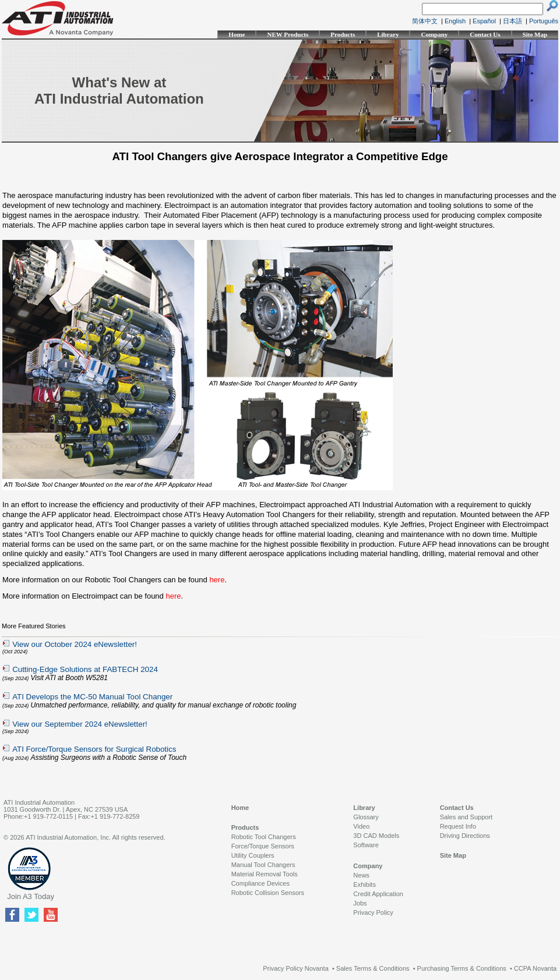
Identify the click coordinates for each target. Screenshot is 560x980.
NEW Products (288, 34)
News (361, 875)
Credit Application (378, 894)
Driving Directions (465, 836)
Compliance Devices (260, 883)
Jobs (360, 903)
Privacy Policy (373, 912)
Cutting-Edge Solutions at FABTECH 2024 (85, 669)
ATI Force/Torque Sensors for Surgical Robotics (94, 749)
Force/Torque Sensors (263, 846)
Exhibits (364, 885)
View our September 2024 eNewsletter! (80, 724)
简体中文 (425, 21)
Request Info (458, 826)
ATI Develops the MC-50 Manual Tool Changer (92, 697)
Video (361, 826)
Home (237, 34)
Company (434, 34)
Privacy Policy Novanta (296, 968)
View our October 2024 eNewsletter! (75, 644)
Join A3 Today (31, 896)
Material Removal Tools (265, 874)
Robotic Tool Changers (264, 837)
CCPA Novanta (535, 968)
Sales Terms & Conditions (373, 968)
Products (343, 34)
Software (366, 845)
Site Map (535, 34)
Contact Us (485, 34)
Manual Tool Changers (263, 865)
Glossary (366, 817)
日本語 (513, 21)
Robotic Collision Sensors (268, 893)
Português (544, 21)
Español (484, 21)
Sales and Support (466, 817)
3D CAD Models (376, 836)
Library (388, 34)
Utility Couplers (253, 855)
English (455, 21)
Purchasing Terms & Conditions (462, 968)
